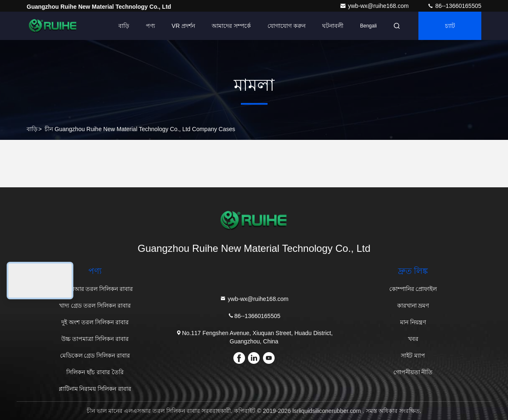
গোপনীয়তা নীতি (413, 372)
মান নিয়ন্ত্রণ (413, 322)
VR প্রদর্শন (183, 26)
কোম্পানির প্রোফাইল (413, 289)
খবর (413, 339)
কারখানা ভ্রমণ (413, 306)
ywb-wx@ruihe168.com (375, 6)
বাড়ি (124, 26)
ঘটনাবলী (333, 26)
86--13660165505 (454, 6)
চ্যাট (450, 26)
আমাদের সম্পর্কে (231, 26)
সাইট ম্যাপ (413, 355)
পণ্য (150, 26)
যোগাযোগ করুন (287, 26)
